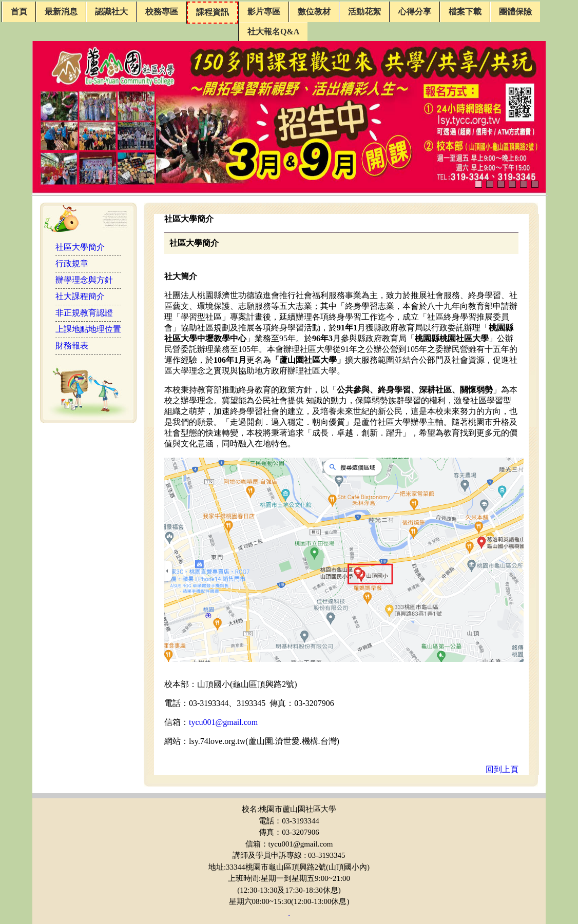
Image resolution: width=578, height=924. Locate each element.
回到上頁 (502, 769)
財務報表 (72, 346)
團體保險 (515, 12)
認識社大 (111, 12)
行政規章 (72, 263)
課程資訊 (213, 12)
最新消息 (61, 12)
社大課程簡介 (80, 296)
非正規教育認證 (84, 313)
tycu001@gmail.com (223, 722)
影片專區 (264, 12)
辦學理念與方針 (84, 280)
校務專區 (162, 12)
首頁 (19, 12)
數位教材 (314, 12)
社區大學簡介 (80, 247)
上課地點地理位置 (88, 329)
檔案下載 (465, 12)
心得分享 (415, 12)
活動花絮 (364, 12)
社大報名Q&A (273, 32)
